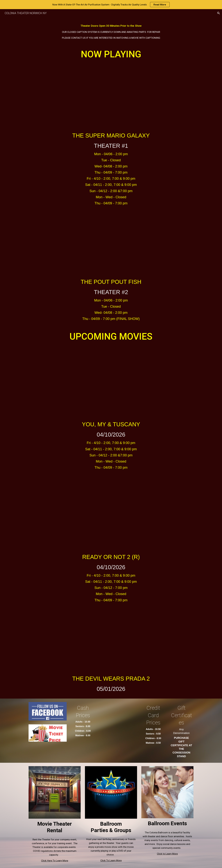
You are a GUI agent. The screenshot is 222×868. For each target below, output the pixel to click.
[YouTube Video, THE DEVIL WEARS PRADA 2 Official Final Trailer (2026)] (111, 638)
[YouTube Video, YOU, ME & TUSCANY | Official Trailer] (111, 381)
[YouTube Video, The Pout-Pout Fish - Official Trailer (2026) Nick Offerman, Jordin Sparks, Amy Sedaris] (111, 241)
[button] (219, 13)
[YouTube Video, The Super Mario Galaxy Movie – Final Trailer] (111, 95)
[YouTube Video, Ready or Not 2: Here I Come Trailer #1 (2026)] (111, 511)
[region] (111, 5)
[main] (111, 31)
